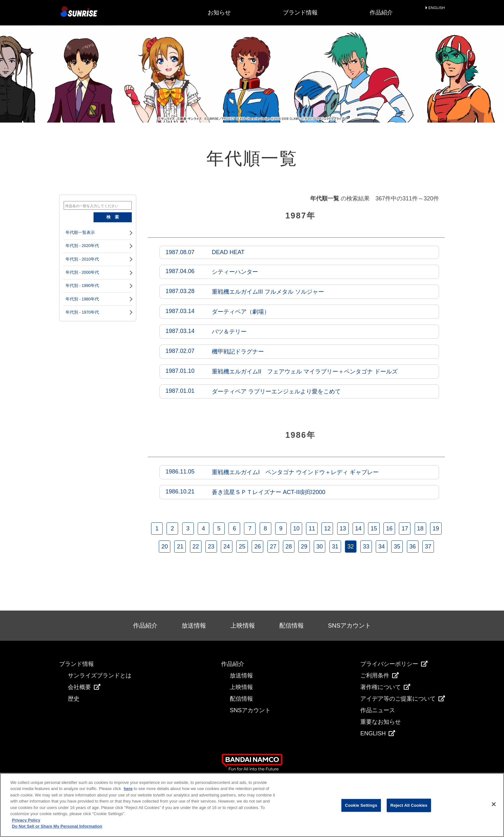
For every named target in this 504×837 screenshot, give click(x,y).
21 (180, 547)
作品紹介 (381, 13)
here (128, 789)
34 (382, 547)
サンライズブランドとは (100, 676)
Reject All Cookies (409, 805)
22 (196, 547)
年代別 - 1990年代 (82, 286)
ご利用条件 (379, 676)
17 (405, 529)
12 (327, 529)
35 (397, 547)
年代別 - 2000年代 (82, 272)
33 (366, 547)
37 (428, 547)
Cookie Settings (361, 805)
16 (389, 529)
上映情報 (243, 625)
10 (296, 529)
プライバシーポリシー (394, 664)
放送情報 (194, 625)
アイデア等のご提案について (403, 699)
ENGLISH (437, 8)
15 (374, 529)
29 (304, 547)
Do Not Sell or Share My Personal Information (57, 826)
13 (343, 529)
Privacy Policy (26, 820)
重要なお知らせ (381, 722)
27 (273, 547)
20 (165, 547)
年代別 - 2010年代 (82, 259)
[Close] (494, 804)
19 (436, 529)
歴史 (74, 699)
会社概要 (84, 687)
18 (420, 529)
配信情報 (292, 625)
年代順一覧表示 (80, 233)
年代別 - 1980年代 (82, 299)
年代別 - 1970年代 (82, 312)
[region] (252, 805)
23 (211, 547)
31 (335, 547)
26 (257, 547)
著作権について (385, 687)
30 (319, 547)
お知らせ (219, 13)
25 (242, 547)
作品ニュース (378, 710)
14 (358, 529)
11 (312, 529)
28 (289, 547)
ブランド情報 (300, 13)
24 (227, 547)
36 (413, 547)
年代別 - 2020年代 (82, 246)
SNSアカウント (349, 625)
